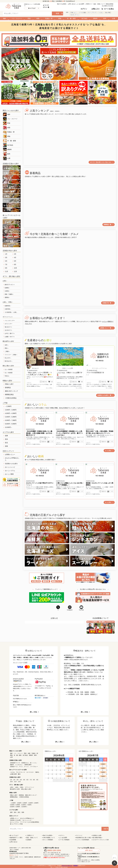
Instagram (70, 608)
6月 (15, 261)
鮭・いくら (33, 763)
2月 (15, 254)
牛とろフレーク (21, 772)
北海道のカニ (25, 763)
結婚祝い (7, 288)
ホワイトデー (8, 324)
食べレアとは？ (32, 8)
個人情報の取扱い (98, 838)
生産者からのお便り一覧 (104, 395)
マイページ (79, 835)
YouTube (81, 608)
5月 (6, 261)
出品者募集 (13, 840)
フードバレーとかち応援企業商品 (30, 822)
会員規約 (29, 840)
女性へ (7, 345)
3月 (6, 258)
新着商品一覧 (107, 225)
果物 (60, 18)
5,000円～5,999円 (11, 417)
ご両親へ (7, 351)
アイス (21, 767)
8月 (15, 265)
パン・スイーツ (17, 18)
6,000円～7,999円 (11, 420)
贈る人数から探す (26, 789)
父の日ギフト (8, 330)
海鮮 (4, 18)
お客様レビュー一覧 (106, 328)
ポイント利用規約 (48, 840)
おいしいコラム (10, 471)
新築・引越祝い (9, 294)
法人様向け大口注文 (108, 6)
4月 (15, 258)
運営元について (14, 855)
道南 (6, 446)
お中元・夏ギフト (10, 333)
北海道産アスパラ (15, 763)
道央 (6, 439)
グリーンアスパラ (92, 13)
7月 (6, 265)
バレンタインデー (10, 321)
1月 (6, 254)
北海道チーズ (14, 767)
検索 (57, 13)
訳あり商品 (108, 13)
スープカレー (34, 767)
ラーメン (26, 767)
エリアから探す (8, 432)
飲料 (105, 18)
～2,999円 (8, 406)
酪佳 (19, 774)
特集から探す (9, 384)
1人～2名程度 (9, 369)
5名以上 (7, 376)
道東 (6, 436)
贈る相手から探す (15, 789)
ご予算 (5, 403)
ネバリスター (30, 772)
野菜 (29, 18)
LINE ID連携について (49, 838)
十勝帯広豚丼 (28, 765)
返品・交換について (99, 4)
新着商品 (8, 388)
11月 (7, 271)
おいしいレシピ (10, 467)
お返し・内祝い (19, 787)
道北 (6, 443)
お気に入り (96, 9)
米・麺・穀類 (71, 18)
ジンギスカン (19, 765)
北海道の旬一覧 (107, 303)
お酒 (114, 18)
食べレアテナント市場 (16, 824)
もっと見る (108, 451)
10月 (15, 268)
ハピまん (101, 13)
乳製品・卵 (49, 18)
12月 (15, 271)
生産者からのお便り (11, 464)
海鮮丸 (37, 772)
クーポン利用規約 (64, 840)
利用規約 (76, 866)
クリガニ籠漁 (83, 13)
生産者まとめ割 (97, 835)
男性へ (7, 348)
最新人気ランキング (11, 391)
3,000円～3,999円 (11, 410)
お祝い (12, 787)
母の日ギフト (8, 327)
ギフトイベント (30, 787)
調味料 (95, 18)
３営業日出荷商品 (11, 398)
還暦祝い (7, 297)
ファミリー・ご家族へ (11, 355)
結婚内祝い (8, 306)
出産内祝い (8, 309)
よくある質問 (80, 4)
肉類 (38, 18)
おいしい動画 (9, 474)
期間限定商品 (9, 395)
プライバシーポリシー (67, 866)
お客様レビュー (10, 454)
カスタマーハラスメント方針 (101, 840)
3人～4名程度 (9, 373)
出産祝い (7, 291)
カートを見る (109, 9)
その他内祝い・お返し (11, 312)
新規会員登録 (110, 4)
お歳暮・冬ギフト (10, 337)
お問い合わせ (72, 4)
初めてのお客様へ (62, 4)
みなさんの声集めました (12, 459)
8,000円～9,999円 (11, 424)
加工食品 (84, 18)
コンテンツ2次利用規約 (83, 840)
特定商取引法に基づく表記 (83, 838)
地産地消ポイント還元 (16, 838)
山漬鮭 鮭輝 (13, 774)
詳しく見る (34, 712)
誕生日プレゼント (10, 285)
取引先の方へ (8, 361)
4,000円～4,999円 (11, 413)
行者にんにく (74, 13)
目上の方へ (8, 358)
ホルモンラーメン (75, 15)
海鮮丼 (12, 765)
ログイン (84, 9)
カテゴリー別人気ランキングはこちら (101, 162)
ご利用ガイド (89, 4)
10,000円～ (9, 427)
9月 (6, 268)
